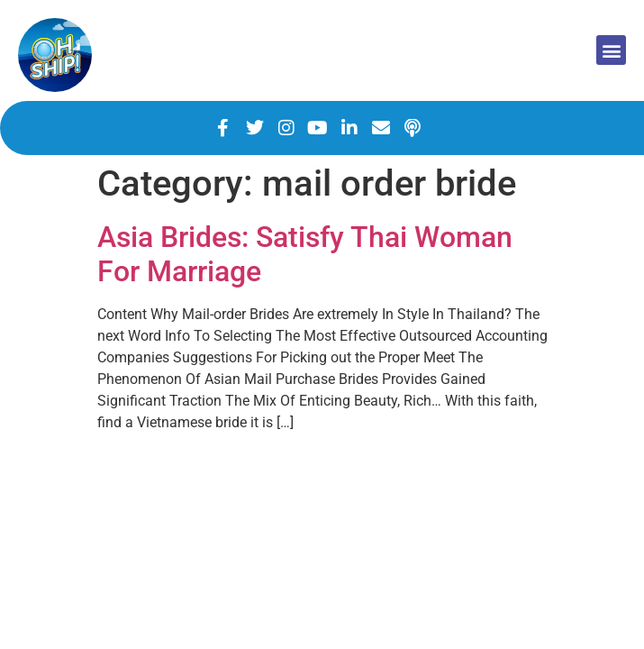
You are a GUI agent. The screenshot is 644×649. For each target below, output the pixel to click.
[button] (611, 50)
